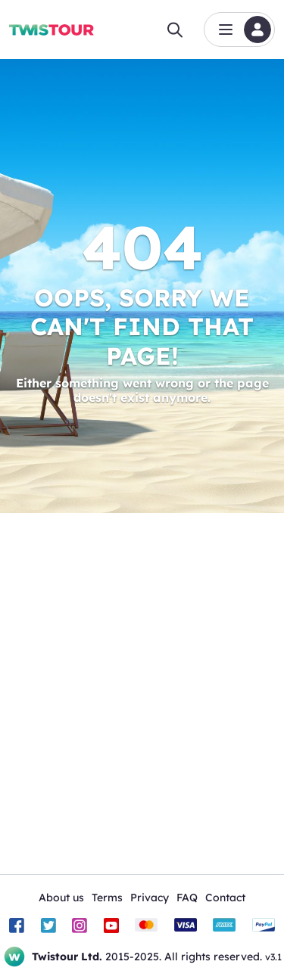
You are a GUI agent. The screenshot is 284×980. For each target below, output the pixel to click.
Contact (225, 898)
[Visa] (186, 926)
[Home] (51, 30)
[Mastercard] (146, 926)
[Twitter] (48, 926)
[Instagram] (80, 926)
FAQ (187, 898)
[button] (239, 30)
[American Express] (224, 926)
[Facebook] (17, 926)
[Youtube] (111, 926)
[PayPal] (264, 926)
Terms (107, 898)
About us (61, 898)
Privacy (150, 898)
